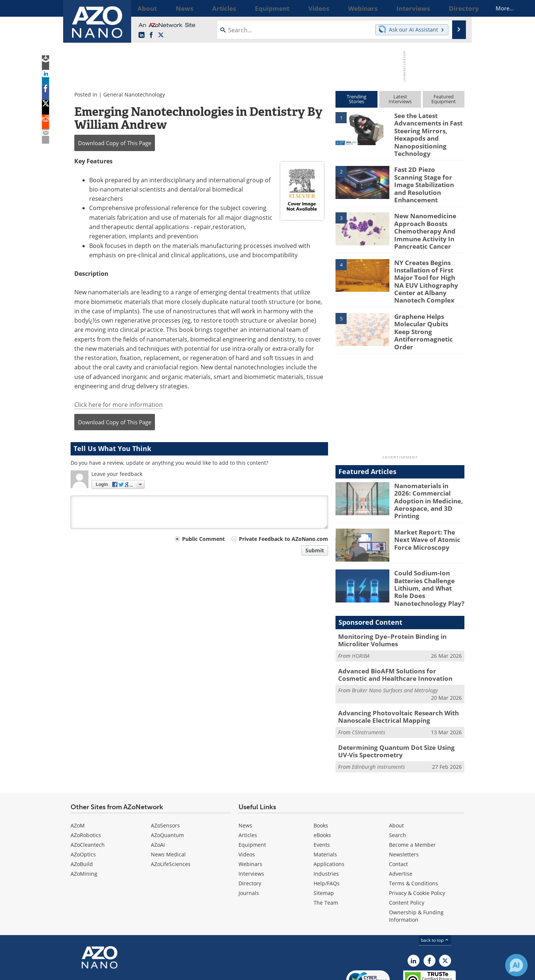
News (245, 785)
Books (321, 785)
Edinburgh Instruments (378, 726)
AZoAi (158, 804)
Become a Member (412, 804)
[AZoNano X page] (161, 35)
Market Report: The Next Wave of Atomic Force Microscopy (429, 509)
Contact (398, 823)
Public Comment (203, 539)
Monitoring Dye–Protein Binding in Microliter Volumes (387, 606)
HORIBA (361, 620)
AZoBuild (82, 823)
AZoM (78, 785)
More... (455, 8)
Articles (248, 794)
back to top (435, 899)
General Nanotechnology (134, 94)
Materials (325, 814)
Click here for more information (119, 405)
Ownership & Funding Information (416, 875)
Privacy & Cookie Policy (417, 852)
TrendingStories (356, 99)
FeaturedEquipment (444, 99)
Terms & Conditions (414, 842)
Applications (329, 823)
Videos (247, 814)
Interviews (251, 833)
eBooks (322, 794)
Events (322, 804)
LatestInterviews (400, 99)
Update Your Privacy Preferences (127, 971)
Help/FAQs (327, 842)
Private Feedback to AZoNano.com (283, 539)
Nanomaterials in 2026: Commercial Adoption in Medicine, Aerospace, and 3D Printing (429, 471)
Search (398, 794)
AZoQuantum (167, 794)
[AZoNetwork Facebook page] (151, 35)
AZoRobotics (86, 794)
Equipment (252, 804)
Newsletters (404, 814)
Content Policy (407, 862)
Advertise (401, 833)
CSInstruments (369, 693)
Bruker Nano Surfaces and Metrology (395, 653)
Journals (249, 852)
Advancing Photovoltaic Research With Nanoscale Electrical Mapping (393, 679)
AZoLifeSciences (171, 823)
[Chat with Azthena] (516, 965)
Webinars (250, 823)
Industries (326, 833)
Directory (250, 842)
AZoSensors (165, 785)
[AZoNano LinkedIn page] (142, 35)
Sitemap (324, 852)
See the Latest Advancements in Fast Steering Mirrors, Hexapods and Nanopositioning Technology (425, 132)
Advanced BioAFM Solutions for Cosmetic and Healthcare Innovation (395, 638)
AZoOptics (83, 814)
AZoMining (84, 833)
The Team (326, 862)
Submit (315, 550)
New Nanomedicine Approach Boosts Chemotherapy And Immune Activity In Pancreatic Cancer (422, 219)
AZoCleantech (88, 804)
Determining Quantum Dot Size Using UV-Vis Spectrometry (400, 711)
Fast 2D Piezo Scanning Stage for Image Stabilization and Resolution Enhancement (426, 177)
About (396, 785)
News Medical (168, 814)
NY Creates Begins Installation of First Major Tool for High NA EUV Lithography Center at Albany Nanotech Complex (428, 265)
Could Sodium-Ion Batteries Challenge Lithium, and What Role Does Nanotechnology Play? (427, 557)
